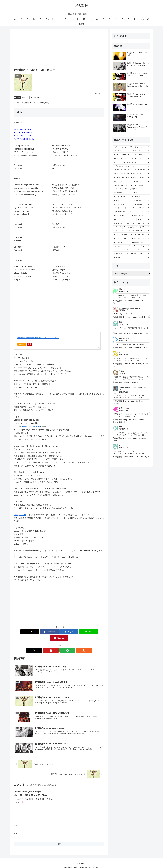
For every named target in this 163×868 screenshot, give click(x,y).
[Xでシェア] (29, 632)
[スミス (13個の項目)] (141, 193)
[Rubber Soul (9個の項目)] (141, 231)
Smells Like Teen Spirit (31, 426)
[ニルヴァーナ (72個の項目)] (122, 151)
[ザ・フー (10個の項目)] (144, 219)
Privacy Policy (81, 861)
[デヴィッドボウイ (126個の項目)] (123, 147)
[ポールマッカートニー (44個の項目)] (125, 155)
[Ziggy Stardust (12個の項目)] (140, 200)
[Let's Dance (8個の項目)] (121, 254)
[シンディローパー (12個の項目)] (123, 204)
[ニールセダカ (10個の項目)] (131, 227)
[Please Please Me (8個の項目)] (140, 254)
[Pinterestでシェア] (90, 632)
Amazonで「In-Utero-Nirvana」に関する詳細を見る (38, 338)
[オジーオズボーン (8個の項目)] (140, 250)
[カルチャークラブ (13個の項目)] (123, 197)
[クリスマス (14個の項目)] (142, 185)
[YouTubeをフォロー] (56, 644)
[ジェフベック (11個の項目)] (141, 212)
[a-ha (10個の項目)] (118, 227)
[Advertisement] (59, 49)
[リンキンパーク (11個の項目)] (121, 216)
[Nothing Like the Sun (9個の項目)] (140, 242)
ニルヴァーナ (36, 98)
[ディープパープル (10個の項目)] (140, 223)
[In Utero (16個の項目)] (119, 178)
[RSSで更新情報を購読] (67, 644)
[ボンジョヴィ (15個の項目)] (122, 181)
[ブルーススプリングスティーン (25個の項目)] (131, 166)
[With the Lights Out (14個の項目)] (123, 185)
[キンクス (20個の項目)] (144, 170)
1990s (17, 98)
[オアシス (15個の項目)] (141, 181)
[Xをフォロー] (51, 644)
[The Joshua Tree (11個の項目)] (122, 212)
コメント (19, 796)
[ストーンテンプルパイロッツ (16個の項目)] (138, 178)
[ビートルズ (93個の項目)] (142, 147)
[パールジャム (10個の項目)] (122, 231)
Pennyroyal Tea (20, 515)
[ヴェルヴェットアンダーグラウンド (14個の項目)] (131, 189)
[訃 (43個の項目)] (144, 155)
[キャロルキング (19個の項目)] (121, 174)
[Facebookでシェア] (44, 632)
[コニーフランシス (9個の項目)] (121, 239)
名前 (16, 823)
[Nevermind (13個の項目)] (122, 193)
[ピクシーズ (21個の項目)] (120, 170)
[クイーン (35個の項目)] (119, 162)
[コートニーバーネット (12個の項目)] (124, 208)
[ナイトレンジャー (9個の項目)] (121, 242)
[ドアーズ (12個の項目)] (143, 208)
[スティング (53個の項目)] (141, 151)
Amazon (22, 344)
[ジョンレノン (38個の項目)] (142, 159)
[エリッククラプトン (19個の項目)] (140, 174)
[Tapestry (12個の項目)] (142, 197)
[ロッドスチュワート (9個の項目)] (140, 239)
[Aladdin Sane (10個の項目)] (121, 223)
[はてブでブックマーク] (59, 632)
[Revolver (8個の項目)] (131, 258)
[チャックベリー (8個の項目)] (122, 246)
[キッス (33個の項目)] (132, 162)
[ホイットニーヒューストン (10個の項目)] (125, 219)
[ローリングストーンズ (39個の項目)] (123, 159)
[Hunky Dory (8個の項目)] (121, 250)
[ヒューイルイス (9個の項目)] (142, 235)
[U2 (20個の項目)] (132, 170)
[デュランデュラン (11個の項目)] (140, 216)
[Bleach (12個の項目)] (121, 200)
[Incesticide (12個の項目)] (142, 204)
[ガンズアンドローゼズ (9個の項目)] (123, 235)
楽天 (29, 344)
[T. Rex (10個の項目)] (144, 227)
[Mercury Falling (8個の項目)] (141, 246)
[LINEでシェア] (74, 632)
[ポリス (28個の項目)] (144, 162)
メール (17, 831)
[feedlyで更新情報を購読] (62, 644)
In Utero (26, 98)
